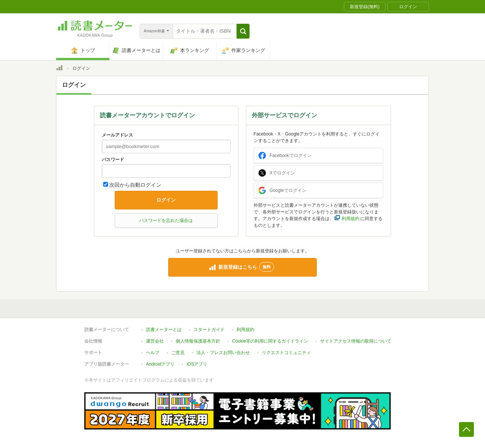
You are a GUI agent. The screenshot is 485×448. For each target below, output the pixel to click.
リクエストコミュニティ (286, 353)
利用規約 (245, 330)
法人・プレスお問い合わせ (223, 353)
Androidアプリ (160, 364)
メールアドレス (117, 135)
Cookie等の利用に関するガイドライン (270, 341)
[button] (243, 31)
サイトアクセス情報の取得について (356, 341)
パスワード (113, 160)
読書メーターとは (164, 330)
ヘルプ (153, 353)
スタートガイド (209, 330)
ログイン (166, 200)
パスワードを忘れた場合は (166, 220)
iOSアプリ (197, 364)
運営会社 (155, 341)
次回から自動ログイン (135, 185)
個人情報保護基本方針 (198, 341)
